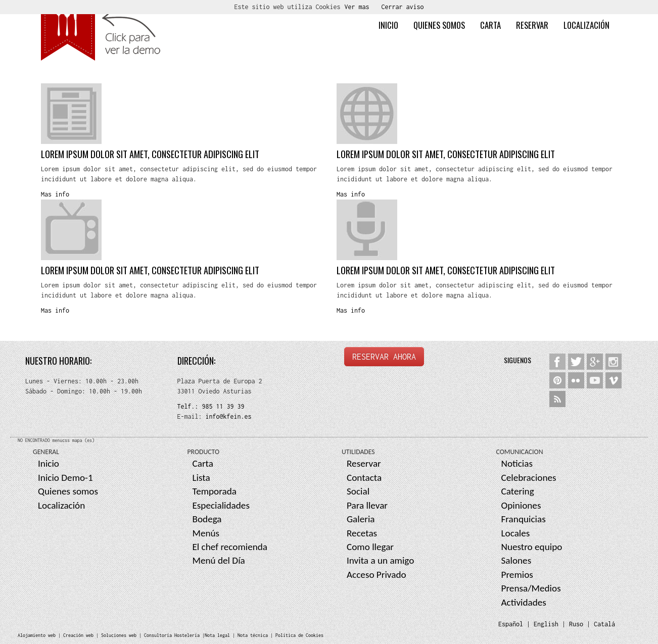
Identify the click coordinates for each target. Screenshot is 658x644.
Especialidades (221, 505)
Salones (516, 560)
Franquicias (524, 519)
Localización (586, 25)
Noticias (517, 463)
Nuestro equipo (532, 547)
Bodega (207, 519)
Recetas (362, 533)
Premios (517, 575)
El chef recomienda (230, 547)
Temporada (215, 491)
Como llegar (370, 547)
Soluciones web (119, 635)
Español (511, 624)
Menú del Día (219, 560)
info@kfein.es (227, 416)
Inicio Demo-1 (65, 478)
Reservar (532, 25)
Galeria (361, 519)
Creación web (78, 635)
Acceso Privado (377, 575)
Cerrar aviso (403, 7)
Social (358, 491)
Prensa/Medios (531, 588)
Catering (518, 491)
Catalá (604, 624)
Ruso (576, 624)
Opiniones (521, 505)
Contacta (364, 478)
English (546, 624)
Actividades (524, 602)
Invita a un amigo (380, 560)
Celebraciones (529, 478)
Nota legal (217, 635)
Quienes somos (439, 25)
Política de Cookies (299, 635)
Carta (490, 25)
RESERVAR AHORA (384, 357)
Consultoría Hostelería (172, 635)
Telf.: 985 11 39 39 (211, 406)
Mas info (55, 194)
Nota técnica (253, 635)
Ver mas (357, 7)
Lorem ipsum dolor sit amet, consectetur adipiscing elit (150, 154)
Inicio (388, 25)
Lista (201, 478)
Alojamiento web (37, 635)
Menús (206, 533)
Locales (516, 533)
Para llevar (367, 505)
